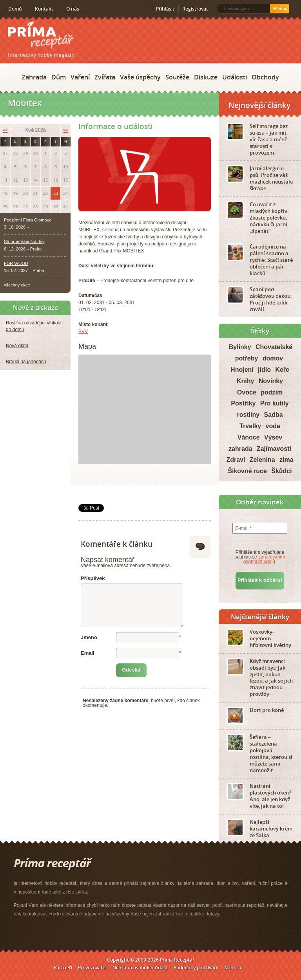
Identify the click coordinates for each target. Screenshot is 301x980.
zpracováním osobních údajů (264, 559)
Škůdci (281, 471)
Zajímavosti (274, 449)
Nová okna (17, 346)
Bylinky (240, 347)
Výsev (273, 437)
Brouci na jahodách (26, 362)
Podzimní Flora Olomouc (28, 220)
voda (273, 426)
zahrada (240, 449)
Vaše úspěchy (140, 77)
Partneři (63, 968)
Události (235, 77)
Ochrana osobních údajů (140, 968)
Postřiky (243, 403)
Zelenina (262, 460)
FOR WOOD (16, 263)
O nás (73, 9)
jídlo (264, 370)
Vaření (80, 77)
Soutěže (177, 77)
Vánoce (249, 437)
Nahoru (233, 968)
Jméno (89, 637)
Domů (15, 9)
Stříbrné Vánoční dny (24, 241)
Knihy (245, 381)
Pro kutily (275, 403)
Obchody (265, 77)
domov (273, 358)
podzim (272, 392)
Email (88, 653)
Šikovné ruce (247, 471)
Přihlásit (165, 9)
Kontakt (44, 9)
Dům (59, 77)
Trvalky (250, 426)
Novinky (271, 381)
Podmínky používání (196, 968)
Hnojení (242, 370)
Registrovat (195, 9)
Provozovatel (92, 968)
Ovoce (247, 392)
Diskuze (206, 77)
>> (65, 130)
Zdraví (236, 460)
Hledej (280, 9)
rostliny (248, 415)
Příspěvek (93, 578)
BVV (83, 331)
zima (286, 460)
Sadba (274, 415)
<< (5, 130)
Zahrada (34, 77)
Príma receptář (41, 35)
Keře (282, 370)
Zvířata (105, 77)
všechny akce (17, 285)
